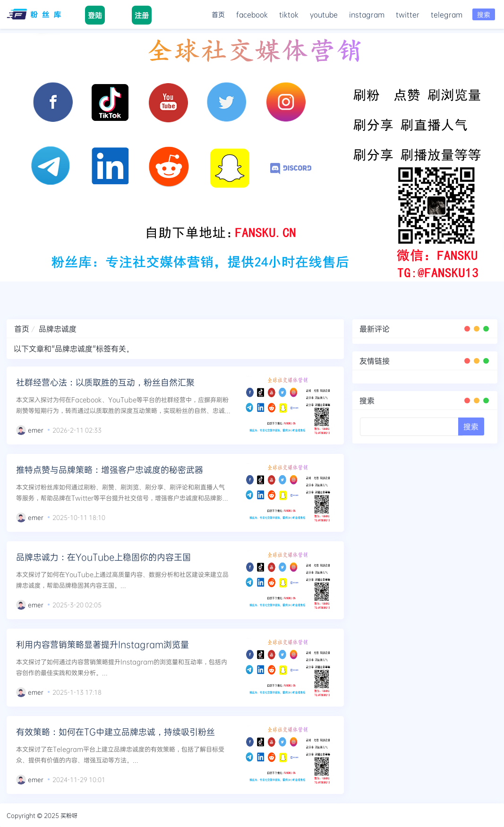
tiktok (289, 14)
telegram (447, 14)
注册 (142, 15)
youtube (324, 14)
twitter (408, 14)
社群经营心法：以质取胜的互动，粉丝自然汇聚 (105, 382)
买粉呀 (69, 815)
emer (36, 430)
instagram (367, 14)
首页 (218, 14)
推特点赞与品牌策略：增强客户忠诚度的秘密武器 (110, 469)
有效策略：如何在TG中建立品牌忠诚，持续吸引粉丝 (115, 732)
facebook (252, 14)
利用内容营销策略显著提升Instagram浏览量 (103, 644)
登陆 (95, 15)
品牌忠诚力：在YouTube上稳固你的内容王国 (103, 557)
